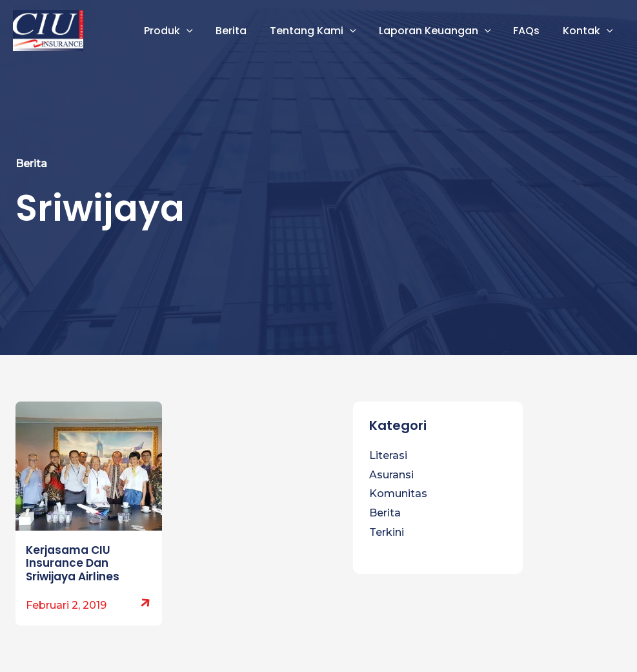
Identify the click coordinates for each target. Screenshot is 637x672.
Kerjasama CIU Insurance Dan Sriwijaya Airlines (73, 563)
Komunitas (398, 494)
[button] (199, 31)
